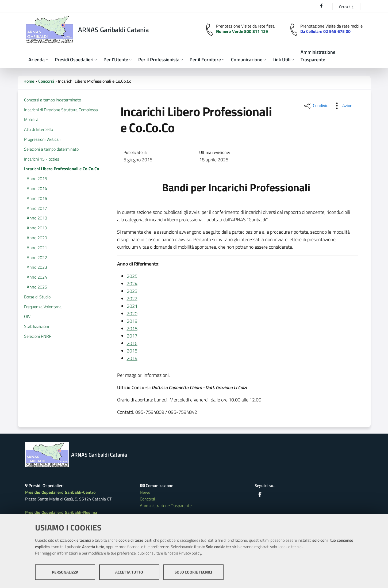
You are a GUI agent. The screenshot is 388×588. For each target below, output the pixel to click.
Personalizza (65, 572)
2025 (132, 276)
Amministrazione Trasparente (166, 506)
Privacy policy (190, 553)
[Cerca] (346, 6)
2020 (132, 314)
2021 (132, 306)
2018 (132, 329)
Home (29, 81)
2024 (132, 284)
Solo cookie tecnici (193, 572)
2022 (132, 299)
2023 (132, 291)
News (145, 492)
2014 (132, 358)
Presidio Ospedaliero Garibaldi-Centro (60, 492)
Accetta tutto (129, 572)
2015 (132, 351)
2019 (132, 321)
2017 (132, 336)
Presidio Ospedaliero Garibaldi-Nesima (61, 512)
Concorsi (46, 81)
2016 (132, 343)
